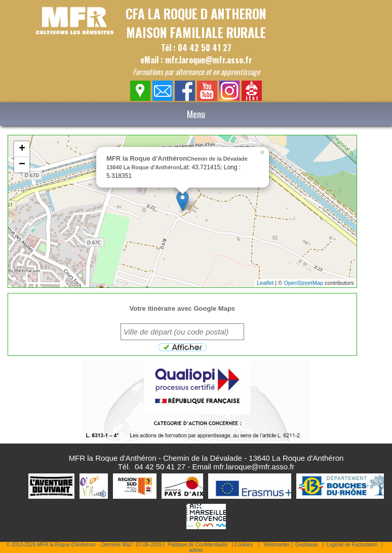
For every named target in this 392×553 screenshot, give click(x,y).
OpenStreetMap (303, 283)
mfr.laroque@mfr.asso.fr (254, 467)
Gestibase (307, 545)
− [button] (22, 165)
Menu (196, 114)
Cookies (244, 545)
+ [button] (22, 149)
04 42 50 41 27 (160, 467)
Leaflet (265, 283)
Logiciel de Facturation (352, 545)
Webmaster (277, 545)
